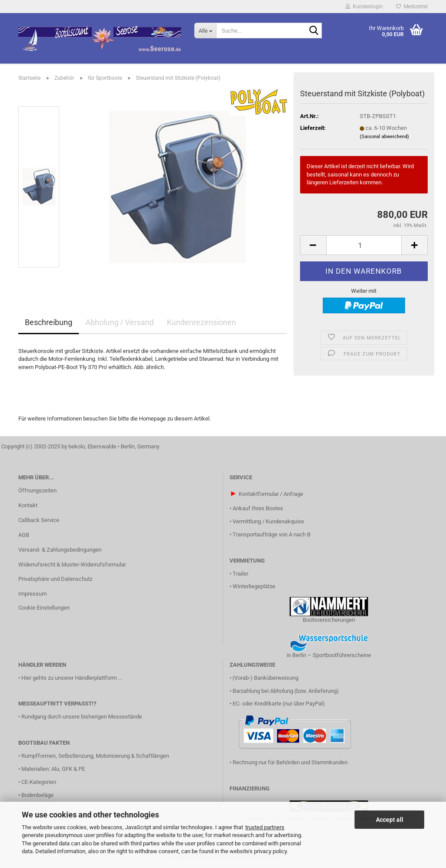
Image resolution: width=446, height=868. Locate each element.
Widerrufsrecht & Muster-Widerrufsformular (72, 565)
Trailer (240, 574)
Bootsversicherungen (329, 620)
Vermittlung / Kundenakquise (268, 521)
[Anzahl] (364, 245)
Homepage (152, 419)
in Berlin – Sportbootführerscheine (329, 655)
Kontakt (28, 505)
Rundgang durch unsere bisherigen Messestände (82, 717)
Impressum (32, 594)
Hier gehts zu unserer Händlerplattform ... (72, 678)
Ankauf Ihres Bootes (258, 508)
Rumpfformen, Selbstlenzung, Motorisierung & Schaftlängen (95, 756)
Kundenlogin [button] (364, 7)
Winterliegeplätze (254, 586)
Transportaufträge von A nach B (272, 534)
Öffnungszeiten (37, 490)
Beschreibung (49, 322)
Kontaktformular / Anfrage (271, 494)
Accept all (390, 820)
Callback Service (39, 520)
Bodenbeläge (37, 795)
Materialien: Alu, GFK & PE (53, 769)
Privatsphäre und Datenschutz (55, 579)
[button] (313, 245)
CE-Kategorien (39, 782)
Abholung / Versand (120, 322)
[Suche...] (205, 31)
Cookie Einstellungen (44, 608)
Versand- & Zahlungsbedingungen (60, 550)
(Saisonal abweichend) (384, 137)
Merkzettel (412, 7)
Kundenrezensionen (201, 322)
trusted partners (265, 827)
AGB (24, 535)
